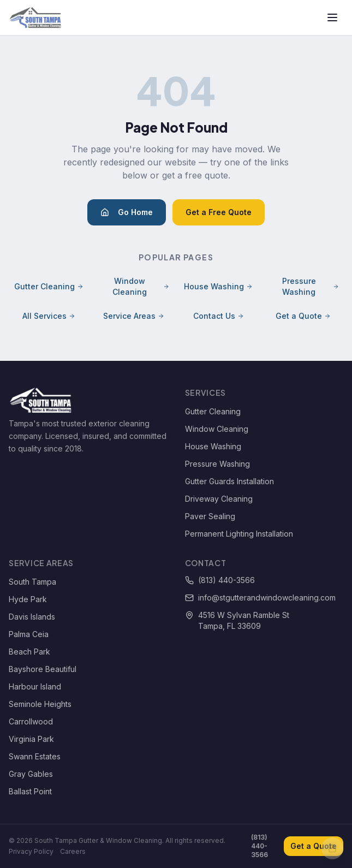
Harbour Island (35, 686)
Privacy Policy (31, 851)
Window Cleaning (141, 286)
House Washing (218, 286)
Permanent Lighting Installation (239, 534)
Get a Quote (303, 316)
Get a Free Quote (219, 212)
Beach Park (29, 652)
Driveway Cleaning (219, 499)
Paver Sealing (210, 516)
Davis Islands (32, 617)
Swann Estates (35, 756)
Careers (73, 851)
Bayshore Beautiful (43, 669)
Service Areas (134, 316)
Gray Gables (31, 774)
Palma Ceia (29, 634)
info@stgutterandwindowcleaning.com (260, 598)
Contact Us (219, 316)
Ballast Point (30, 791)
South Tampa (32, 582)
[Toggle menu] (332, 17)
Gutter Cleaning (49, 286)
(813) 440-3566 (220, 580)
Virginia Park (31, 739)
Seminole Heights (40, 704)
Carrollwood (31, 721)
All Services (49, 316)
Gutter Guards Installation (229, 481)
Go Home (127, 212)
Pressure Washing (311, 286)
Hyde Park (28, 599)
